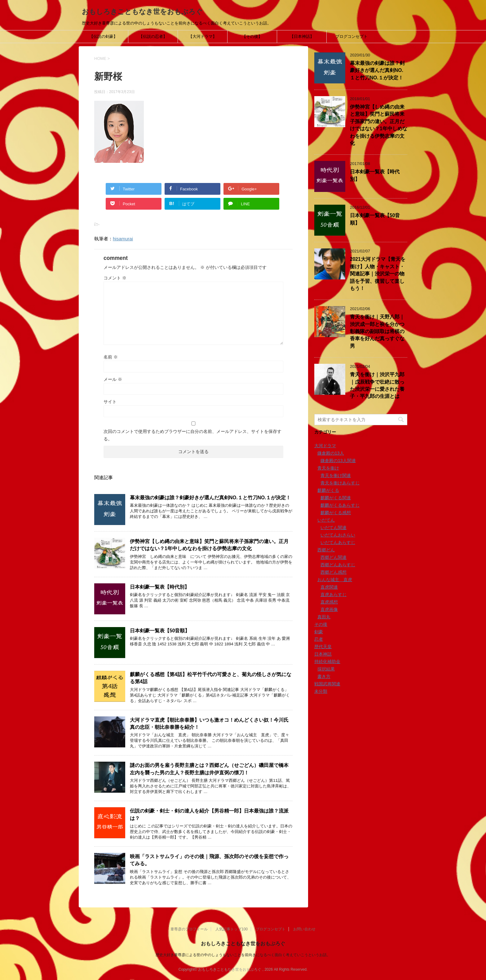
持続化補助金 (327, 661)
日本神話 (323, 654)
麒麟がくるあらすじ (340, 505)
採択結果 (326, 669)
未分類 (321, 691)
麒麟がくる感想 (336, 513)
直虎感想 (329, 602)
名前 (111, 357)
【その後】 (252, 36)
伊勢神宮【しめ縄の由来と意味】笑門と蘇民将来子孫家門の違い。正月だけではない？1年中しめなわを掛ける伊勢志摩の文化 (209, 545)
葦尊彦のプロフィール (189, 929)
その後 (321, 624)
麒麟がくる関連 (336, 498)
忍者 (319, 639)
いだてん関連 (334, 528)
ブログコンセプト (351, 36)
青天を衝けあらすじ (340, 483)
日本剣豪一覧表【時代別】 (160, 587)
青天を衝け (328, 468)
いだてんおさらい (338, 535)
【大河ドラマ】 (203, 36)
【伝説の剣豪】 (103, 36)
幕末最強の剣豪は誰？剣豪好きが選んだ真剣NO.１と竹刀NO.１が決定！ (210, 498)
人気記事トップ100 (232, 929)
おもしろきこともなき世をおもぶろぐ (142, 12)
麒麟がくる (328, 490)
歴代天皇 (323, 647)
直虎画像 (329, 609)
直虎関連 (329, 587)
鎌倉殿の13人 (331, 453)
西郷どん (326, 550)
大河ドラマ (325, 446)
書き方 (324, 676)
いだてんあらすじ (338, 542)
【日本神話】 (302, 36)
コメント (115, 278)
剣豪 (319, 632)
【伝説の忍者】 (153, 36)
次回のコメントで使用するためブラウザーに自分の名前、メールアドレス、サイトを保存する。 (192, 435)
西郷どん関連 (334, 557)
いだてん (326, 520)
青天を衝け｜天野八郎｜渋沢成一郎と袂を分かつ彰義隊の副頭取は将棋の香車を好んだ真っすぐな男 (377, 331)
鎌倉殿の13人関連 (338, 461)
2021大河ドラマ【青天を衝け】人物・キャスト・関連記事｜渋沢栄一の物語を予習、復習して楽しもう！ (378, 274)
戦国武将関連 (327, 684)
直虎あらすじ (334, 595)
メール (113, 379)
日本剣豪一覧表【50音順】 (160, 631)
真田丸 (324, 617)
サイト (110, 402)
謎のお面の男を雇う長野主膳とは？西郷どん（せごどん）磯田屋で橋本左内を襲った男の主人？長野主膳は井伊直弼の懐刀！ (209, 769)
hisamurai (123, 239)
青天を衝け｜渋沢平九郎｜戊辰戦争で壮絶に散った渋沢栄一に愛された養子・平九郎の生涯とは (377, 385)
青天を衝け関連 (336, 475)
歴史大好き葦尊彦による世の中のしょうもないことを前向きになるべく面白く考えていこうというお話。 (243, 955)
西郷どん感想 (334, 572)
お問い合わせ (304, 929)
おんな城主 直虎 (335, 580)
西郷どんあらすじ (338, 565)
